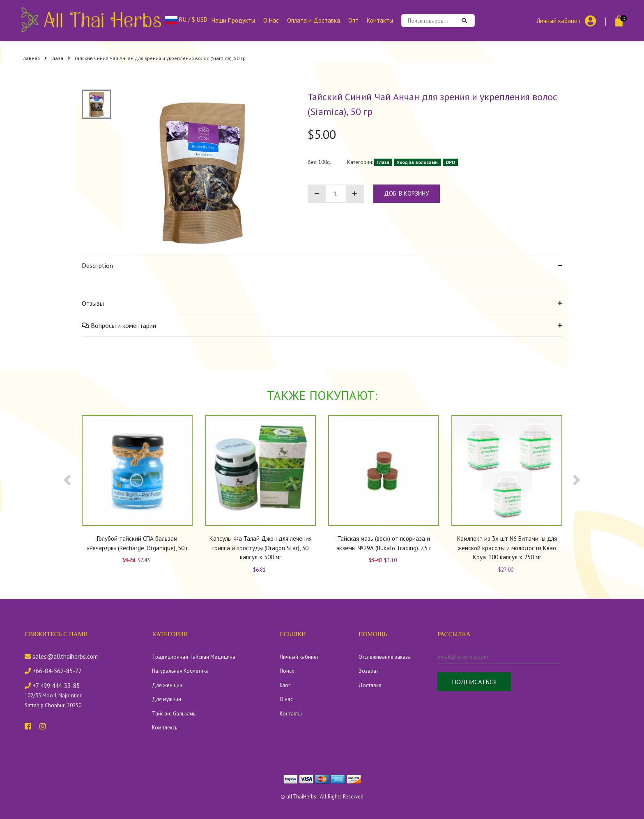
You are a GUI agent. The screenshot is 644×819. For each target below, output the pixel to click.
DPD (450, 162)
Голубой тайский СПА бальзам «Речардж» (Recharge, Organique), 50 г (137, 543)
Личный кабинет (559, 20)
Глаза (60, 58)
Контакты (380, 20)
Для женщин (167, 685)
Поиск (287, 671)
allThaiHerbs (301, 797)
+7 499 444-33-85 (52, 686)
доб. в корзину (406, 193)
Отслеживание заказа (385, 657)
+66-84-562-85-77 (53, 671)
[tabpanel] (203, 172)
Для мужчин (167, 699)
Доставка (370, 685)
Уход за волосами (417, 162)
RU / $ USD (186, 20)
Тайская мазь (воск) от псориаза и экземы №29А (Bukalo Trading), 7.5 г (384, 543)
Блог (285, 685)
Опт (353, 20)
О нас (286, 699)
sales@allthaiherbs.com (61, 656)
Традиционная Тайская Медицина (194, 657)
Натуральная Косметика (180, 671)
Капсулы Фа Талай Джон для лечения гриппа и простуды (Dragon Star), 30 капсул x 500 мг (261, 548)
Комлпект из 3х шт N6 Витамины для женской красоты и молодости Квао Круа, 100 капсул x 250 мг (507, 548)
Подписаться (474, 682)
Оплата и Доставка (314, 20)
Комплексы (165, 728)
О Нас (271, 20)
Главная (34, 58)
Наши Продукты (233, 20)
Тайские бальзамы (174, 714)
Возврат (368, 671)
